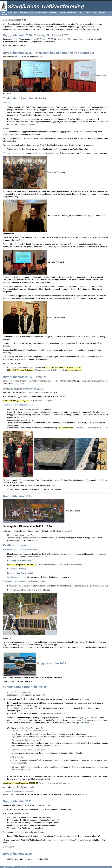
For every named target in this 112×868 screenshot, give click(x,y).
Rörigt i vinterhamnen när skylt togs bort (54, 783)
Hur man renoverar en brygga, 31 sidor (29, 832)
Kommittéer (53, 13)
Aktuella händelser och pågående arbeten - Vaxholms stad (60, 565)
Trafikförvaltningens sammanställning (22, 538)
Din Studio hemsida (106, 867)
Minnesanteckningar (15, 535)
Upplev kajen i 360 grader (17, 569)
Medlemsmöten (42, 13)
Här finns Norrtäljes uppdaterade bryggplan (24, 367)
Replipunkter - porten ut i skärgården (55, 840)
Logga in (4, 14)
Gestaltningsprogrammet (17, 577)
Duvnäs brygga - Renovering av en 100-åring (91, 428)
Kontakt (87, 13)
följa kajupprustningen (80, 723)
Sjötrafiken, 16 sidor (21, 813)
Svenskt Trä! (12, 412)
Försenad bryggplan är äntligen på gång (50, 370)
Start (3, 13)
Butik (94, 13)
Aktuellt (62, 13)
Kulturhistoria (72, 13)
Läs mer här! (83, 794)
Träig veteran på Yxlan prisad (42, 401)
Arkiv (80, 13)
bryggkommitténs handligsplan (30, 409)
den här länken (16, 149)
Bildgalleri (101, 13)
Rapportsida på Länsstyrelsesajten (21, 708)
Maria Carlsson (83, 720)
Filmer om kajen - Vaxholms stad (20, 573)
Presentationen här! (53, 115)
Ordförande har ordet (27, 13)
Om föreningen (12, 13)
